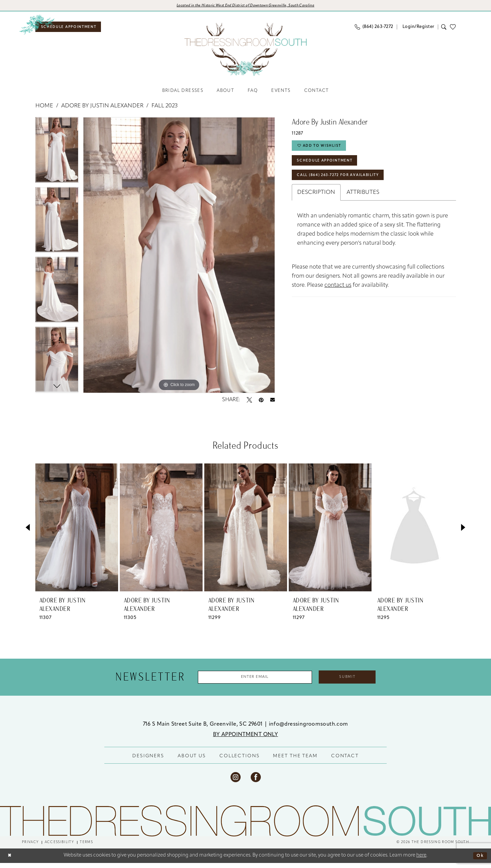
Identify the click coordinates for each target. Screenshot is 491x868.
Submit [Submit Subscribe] (358, 681)
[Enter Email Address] (250, 681)
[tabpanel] (57, 155)
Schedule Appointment (330, 168)
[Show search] (444, 29)
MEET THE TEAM (295, 761)
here (421, 860)
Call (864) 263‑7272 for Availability (347, 185)
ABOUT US (192, 761)
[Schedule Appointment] (74, 29)
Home (44, 109)
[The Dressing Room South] (245, 826)
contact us (338, 296)
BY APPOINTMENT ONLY (245, 739)
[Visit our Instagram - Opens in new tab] (236, 782)
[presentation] (77, 530)
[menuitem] (74, 29)
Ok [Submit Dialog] (479, 860)
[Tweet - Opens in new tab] (249, 403)
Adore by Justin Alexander (102, 109)
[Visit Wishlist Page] (455, 29)
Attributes (363, 203)
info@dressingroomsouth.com (309, 729)
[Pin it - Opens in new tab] (261, 403)
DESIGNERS (148, 761)
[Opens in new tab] (245, 6)
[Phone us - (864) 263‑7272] (374, 29)
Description (316, 203)
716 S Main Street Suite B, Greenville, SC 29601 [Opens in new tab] (204, 729)
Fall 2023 (165, 109)
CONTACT (345, 761)
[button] (417, 29)
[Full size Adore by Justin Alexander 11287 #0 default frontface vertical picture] (179, 258)
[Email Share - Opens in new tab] (273, 403)
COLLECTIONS (240, 761)
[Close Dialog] (10, 860)
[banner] (246, 51)
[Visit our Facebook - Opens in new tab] (256, 782)
